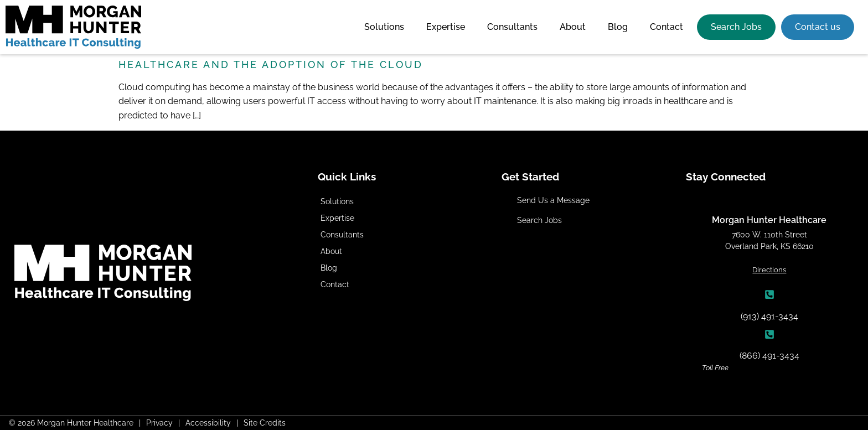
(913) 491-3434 (769, 316)
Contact (666, 27)
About (573, 27)
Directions (769, 270)
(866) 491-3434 (769, 356)
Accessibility (208, 423)
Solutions (384, 27)
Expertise (446, 27)
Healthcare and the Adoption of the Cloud (271, 64)
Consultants (512, 27)
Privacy (159, 423)
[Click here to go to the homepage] (73, 27)
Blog (618, 27)
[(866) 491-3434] (769, 334)
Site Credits (265, 423)
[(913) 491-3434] (769, 294)
